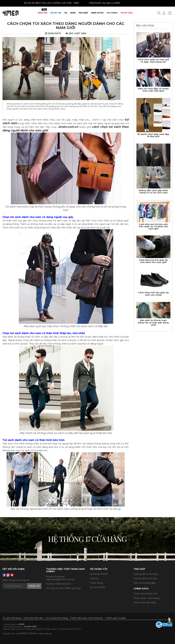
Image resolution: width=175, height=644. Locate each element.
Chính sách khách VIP (146, 594)
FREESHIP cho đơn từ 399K (102, 3)
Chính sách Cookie (116, 618)
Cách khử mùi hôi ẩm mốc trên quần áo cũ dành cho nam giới (153, 227)
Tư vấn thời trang (12, 618)
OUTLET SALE (127, 13)
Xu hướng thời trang (57, 618)
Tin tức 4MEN (98, 587)
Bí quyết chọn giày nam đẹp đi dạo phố (153, 135)
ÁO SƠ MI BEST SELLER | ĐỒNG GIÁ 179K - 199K (49, 3)
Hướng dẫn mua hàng (146, 574)
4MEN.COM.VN (27, 633)
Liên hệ (94, 578)
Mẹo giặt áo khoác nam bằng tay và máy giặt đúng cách (153, 322)
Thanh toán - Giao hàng (146, 598)
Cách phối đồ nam (33, 618)
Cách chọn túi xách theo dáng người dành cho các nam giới (66, 26)
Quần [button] (73, 13)
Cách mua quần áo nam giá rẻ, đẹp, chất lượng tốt (153, 61)
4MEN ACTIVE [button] (97, 13)
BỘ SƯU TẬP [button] (56, 13)
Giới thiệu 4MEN (99, 574)
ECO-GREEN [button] (112, 13)
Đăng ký (34, 586)
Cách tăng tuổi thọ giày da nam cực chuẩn (153, 294)
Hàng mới (43, 11)
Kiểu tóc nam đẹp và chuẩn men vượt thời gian (153, 90)
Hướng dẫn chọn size (145, 578)
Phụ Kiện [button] (83, 13)
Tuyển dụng (96, 583)
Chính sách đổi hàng (145, 603)
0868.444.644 (63, 584)
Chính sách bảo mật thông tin (87, 618)
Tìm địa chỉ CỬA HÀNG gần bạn (64, 588)
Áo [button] (66, 13)
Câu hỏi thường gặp (145, 583)
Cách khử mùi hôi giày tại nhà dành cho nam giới (153, 261)
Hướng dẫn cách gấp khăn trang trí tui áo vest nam (153, 191)
